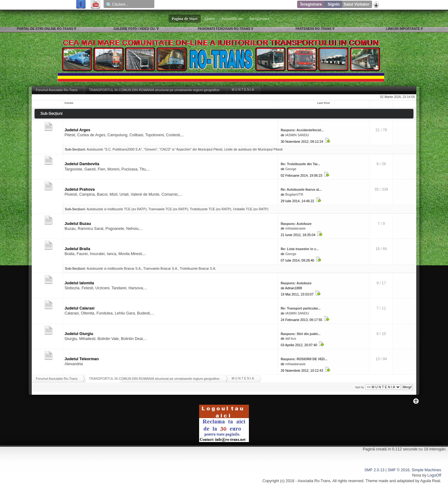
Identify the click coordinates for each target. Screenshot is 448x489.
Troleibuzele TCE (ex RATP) (210, 209)
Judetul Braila (77, 249)
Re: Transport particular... (301, 308)
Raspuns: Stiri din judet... (301, 334)
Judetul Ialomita (79, 283)
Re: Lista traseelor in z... (300, 249)
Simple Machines (426, 470)
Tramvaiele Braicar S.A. (161, 268)
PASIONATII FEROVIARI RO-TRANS (224, 29)
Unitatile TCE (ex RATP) (251, 209)
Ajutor (209, 19)
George (291, 169)
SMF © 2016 (399, 470)
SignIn (334, 4)
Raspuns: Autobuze (296, 224)
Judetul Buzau (78, 224)
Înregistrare (311, 4)
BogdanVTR (294, 194)
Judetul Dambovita (82, 164)
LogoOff (434, 475)
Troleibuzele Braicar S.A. (198, 268)
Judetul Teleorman (82, 359)
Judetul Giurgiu (79, 334)
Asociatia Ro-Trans (314, 481)
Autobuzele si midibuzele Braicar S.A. (114, 268)
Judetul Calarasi (79, 308)
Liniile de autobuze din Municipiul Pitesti (253, 149)
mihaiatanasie (295, 228)
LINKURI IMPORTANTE (403, 29)
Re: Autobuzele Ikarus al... (301, 189)
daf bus (291, 338)
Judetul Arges (77, 130)
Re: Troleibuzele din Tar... (300, 164)
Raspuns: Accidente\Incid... (302, 130)
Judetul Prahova (79, 189)
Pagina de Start (185, 19)
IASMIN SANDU (297, 135)
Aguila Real (430, 481)
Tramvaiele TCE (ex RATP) (168, 209)
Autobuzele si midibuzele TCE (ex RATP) (117, 209)
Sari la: (360, 387)
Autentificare (232, 19)
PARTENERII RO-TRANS (313, 29)
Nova (417, 475)
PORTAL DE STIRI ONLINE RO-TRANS (45, 29)
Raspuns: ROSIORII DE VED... (304, 359)
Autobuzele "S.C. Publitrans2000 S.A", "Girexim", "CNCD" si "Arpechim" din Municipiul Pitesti (154, 149)
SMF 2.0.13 (374, 470)
